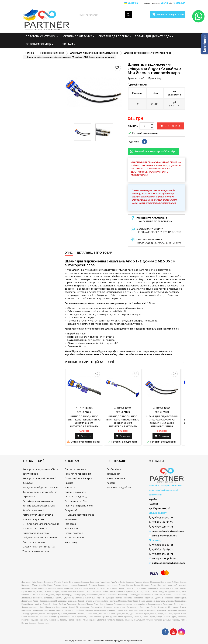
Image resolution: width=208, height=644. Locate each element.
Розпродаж (71, 524)
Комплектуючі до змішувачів (38, 515)
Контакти (70, 487)
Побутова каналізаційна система (40, 538)
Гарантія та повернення (78, 474)
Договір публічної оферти (78, 478)
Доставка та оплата (75, 469)
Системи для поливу (113, 36)
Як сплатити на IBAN (76, 501)
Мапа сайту (71, 542)
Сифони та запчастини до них (39, 547)
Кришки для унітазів (34, 519)
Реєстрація (179, 3)
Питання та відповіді (76, 497)
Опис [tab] (69, 253)
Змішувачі (28, 483)
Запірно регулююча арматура (39, 506)
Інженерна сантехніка (77, 36)
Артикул (132, 78)
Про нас (69, 483)
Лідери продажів (74, 533)
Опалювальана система (36, 533)
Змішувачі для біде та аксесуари (40, 487)
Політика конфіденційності (79, 506)
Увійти (164, 3)
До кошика (170, 126)
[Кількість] (145, 126)
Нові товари (71, 528)
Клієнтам (66, 44)
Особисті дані (114, 469)
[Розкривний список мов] (133, 3)
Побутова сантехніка (41, 36)
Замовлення (113, 474)
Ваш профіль (117, 461)
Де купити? (71, 510)
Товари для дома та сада (153, 36)
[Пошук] (104, 15)
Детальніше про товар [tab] (94, 253)
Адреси (111, 483)
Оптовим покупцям (40, 44)
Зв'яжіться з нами (74, 538)
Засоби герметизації (33, 510)
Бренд (152, 78)
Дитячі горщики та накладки (38, 501)
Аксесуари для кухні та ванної (39, 478)
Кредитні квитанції (117, 478)
